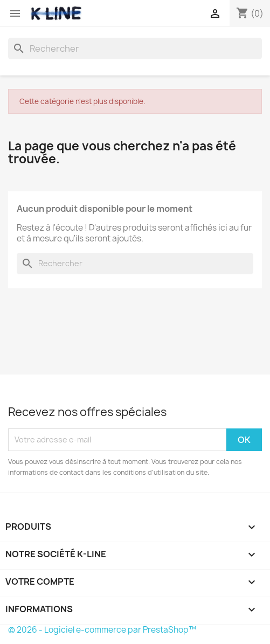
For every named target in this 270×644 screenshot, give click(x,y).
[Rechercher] (135, 49)
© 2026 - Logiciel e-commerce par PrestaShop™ (102, 630)
